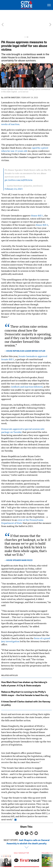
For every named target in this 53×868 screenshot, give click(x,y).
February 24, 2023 (14, 178)
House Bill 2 (42, 214)
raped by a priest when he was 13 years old (25, 138)
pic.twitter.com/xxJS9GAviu (19, 169)
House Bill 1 (37, 204)
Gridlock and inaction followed (27, 375)
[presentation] (3, 853)
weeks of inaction (10, 113)
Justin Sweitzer (12, 86)
